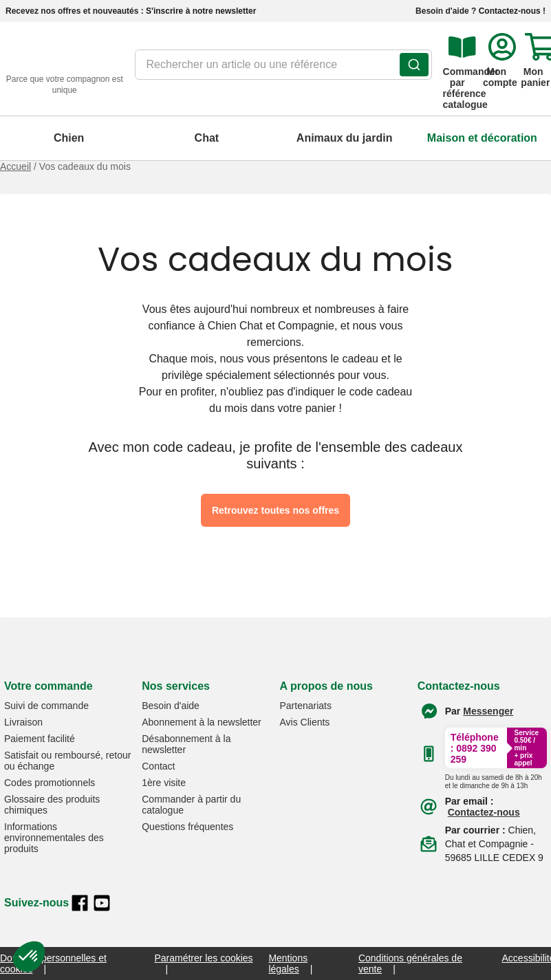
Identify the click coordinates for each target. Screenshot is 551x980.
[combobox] (283, 69)
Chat (207, 138)
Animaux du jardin (345, 138)
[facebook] (80, 903)
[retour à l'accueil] (65, 69)
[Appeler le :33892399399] (494, 779)
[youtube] (102, 903)
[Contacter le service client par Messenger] (488, 711)
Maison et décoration (482, 138)
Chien (69, 138)
